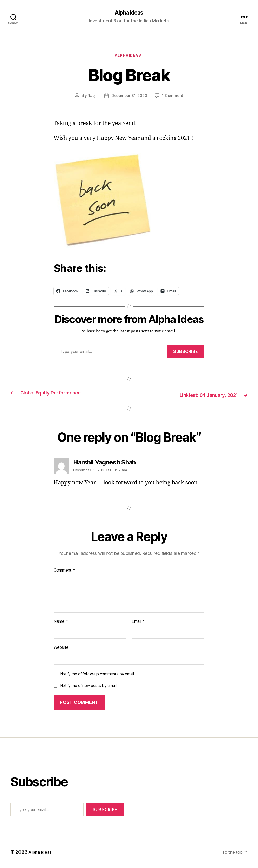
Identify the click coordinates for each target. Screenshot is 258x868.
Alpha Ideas (129, 13)
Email (138, 623)
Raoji (90, 98)
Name (61, 623)
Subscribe (186, 353)
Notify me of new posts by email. (89, 687)
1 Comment (174, 98)
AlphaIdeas (129, 57)
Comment (64, 571)
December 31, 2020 (129, 98)
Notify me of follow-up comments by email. (98, 675)
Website (61, 649)
